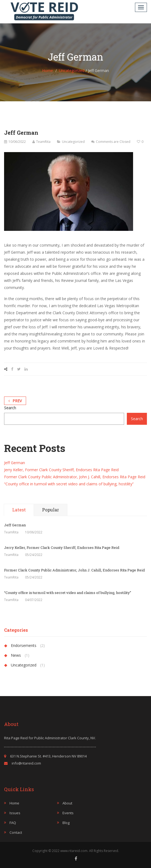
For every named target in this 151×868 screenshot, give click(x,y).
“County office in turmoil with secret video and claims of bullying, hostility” (69, 484)
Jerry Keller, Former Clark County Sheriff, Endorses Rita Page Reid (61, 470)
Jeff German (15, 463)
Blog (66, 823)
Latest (19, 510)
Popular (51, 510)
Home (48, 70)
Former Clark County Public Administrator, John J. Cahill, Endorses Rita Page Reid (75, 477)
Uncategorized (72, 70)
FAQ (13, 823)
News (16, 655)
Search (10, 408)
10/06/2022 (17, 142)
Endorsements (24, 645)
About (67, 803)
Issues (15, 813)
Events (68, 813)
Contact (16, 832)
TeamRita (43, 142)
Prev (15, 401)
